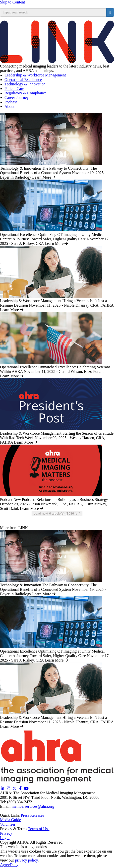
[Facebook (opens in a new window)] (20, 788)
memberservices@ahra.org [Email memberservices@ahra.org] (33, 806)
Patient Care (14, 89)
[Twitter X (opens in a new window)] (14, 788)
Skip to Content (12, 2)
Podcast (11, 102)
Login (5, 838)
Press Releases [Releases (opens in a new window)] (33, 815)
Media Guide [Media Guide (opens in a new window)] (10, 820)
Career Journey (17, 98)
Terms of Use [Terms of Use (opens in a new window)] (39, 829)
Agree (5, 865)
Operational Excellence (23, 80)
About (9, 106)
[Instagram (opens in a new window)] (8, 788)
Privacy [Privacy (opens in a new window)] (6, 833)
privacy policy (26, 860)
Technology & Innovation (25, 84)
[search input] (53, 12)
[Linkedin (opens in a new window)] (2, 788)
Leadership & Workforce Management (35, 75)
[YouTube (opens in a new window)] (26, 788)
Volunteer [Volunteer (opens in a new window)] (8, 824)
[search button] (110, 12)
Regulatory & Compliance (26, 93)
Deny (14, 865)
